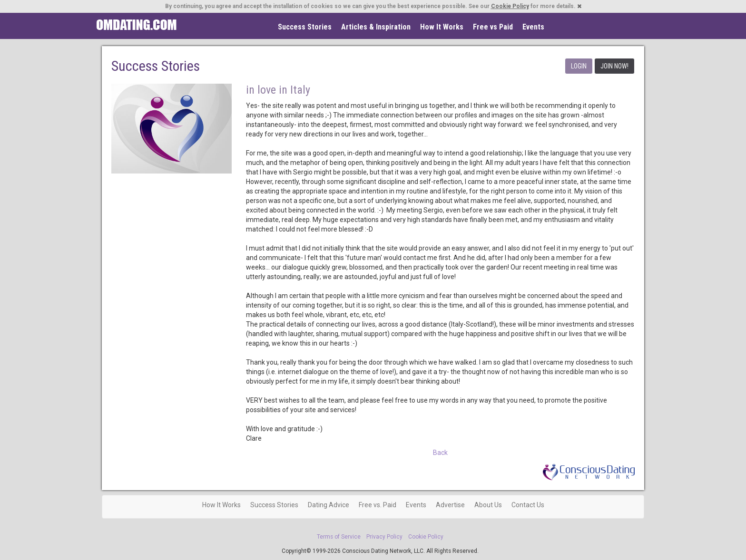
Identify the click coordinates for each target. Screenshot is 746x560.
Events (533, 27)
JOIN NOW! (614, 66)
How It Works (442, 27)
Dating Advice (329, 505)
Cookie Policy (510, 6)
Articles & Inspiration (376, 27)
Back (440, 453)
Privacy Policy (384, 537)
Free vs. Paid (378, 505)
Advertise (450, 505)
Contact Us (528, 505)
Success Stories (305, 27)
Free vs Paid (493, 27)
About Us (488, 505)
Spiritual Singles (136, 25)
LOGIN (579, 66)
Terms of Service (339, 537)
